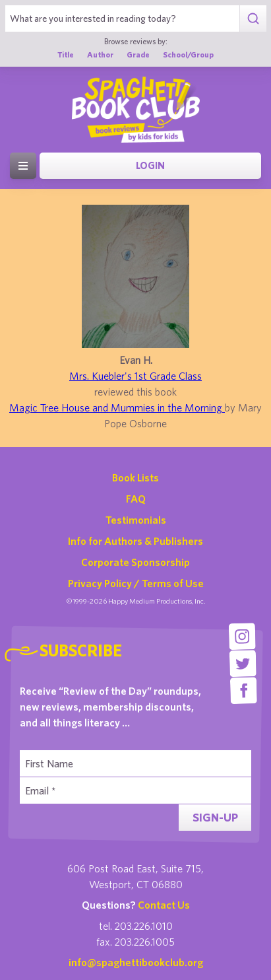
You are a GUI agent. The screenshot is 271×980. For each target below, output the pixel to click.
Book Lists (135, 477)
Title (66, 54)
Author (100, 54)
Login (150, 165)
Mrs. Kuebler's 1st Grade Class (135, 376)
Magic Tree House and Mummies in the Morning (117, 407)
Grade (138, 54)
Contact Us (164, 905)
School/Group (188, 54)
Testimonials (136, 520)
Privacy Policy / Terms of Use (136, 583)
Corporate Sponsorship (135, 562)
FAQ (136, 499)
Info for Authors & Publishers (135, 541)
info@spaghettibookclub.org (136, 962)
